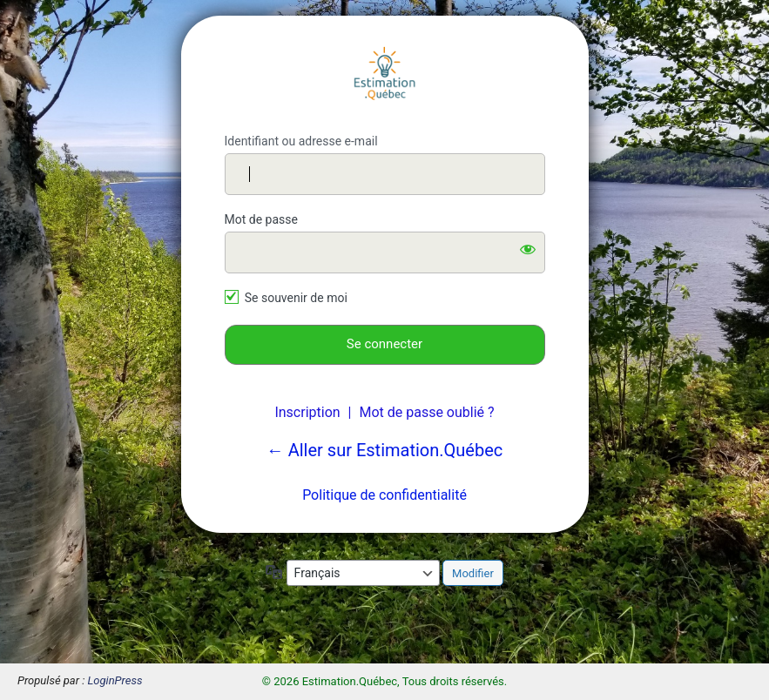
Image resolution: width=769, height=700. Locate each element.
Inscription (307, 412)
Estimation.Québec (385, 75)
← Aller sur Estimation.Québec (385, 450)
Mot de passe (261, 219)
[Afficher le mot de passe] (528, 249)
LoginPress (115, 680)
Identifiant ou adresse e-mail (301, 141)
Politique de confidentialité (384, 495)
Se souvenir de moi (296, 298)
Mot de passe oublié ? (426, 412)
